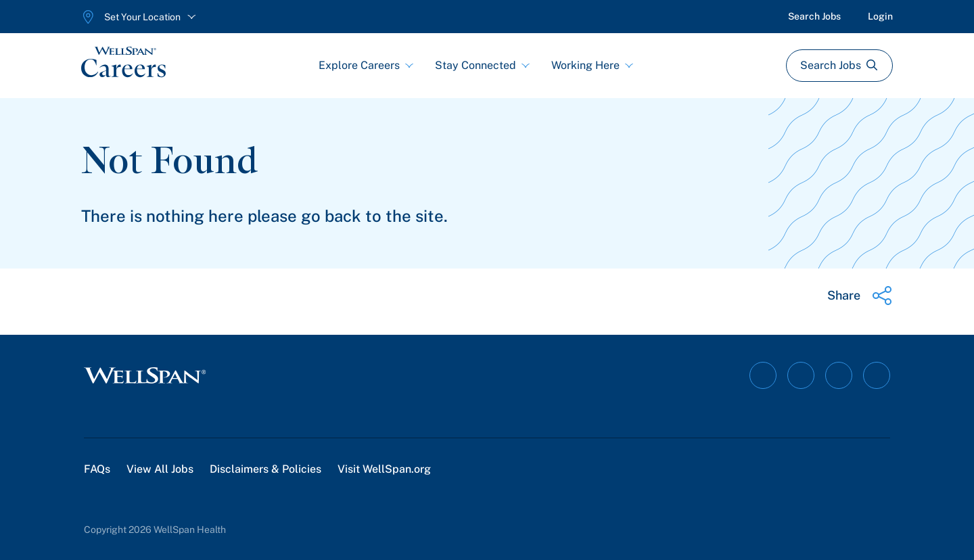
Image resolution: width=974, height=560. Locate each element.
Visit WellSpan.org (384, 469)
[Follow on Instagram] (801, 375)
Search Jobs (814, 16)
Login (880, 16)
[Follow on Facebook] (763, 375)
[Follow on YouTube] (839, 375)
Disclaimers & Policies (265, 469)
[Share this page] (860, 296)
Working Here (592, 65)
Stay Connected (482, 65)
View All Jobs (160, 469)
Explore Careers (366, 65)
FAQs (97, 469)
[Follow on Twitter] (877, 375)
